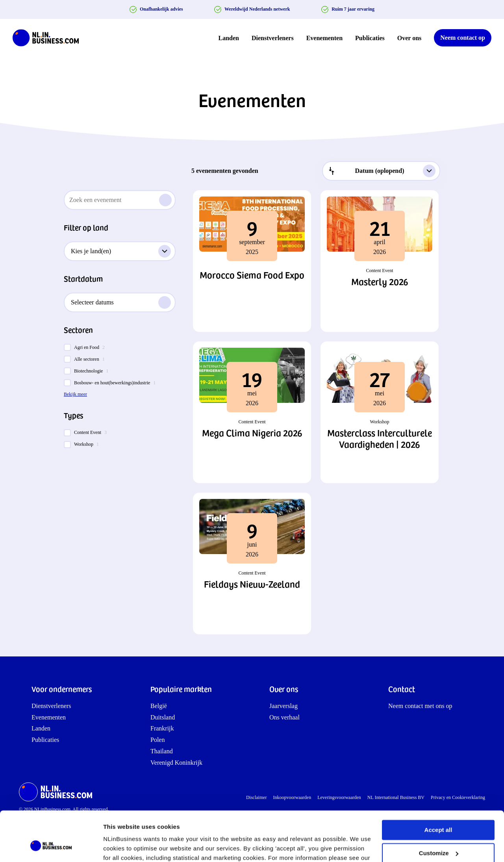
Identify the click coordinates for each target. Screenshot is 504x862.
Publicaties (370, 38)
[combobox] (381, 171)
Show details (121, 846)
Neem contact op (463, 38)
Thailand (162, 751)
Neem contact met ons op (420, 706)
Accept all (438, 787)
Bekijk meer (75, 394)
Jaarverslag (283, 706)
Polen (157, 740)
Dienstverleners (273, 38)
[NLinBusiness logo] (49, 38)
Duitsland (163, 717)
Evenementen (324, 38)
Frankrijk (162, 728)
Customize (439, 810)
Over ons (409, 38)
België (159, 706)
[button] (252, 261)
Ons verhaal (284, 717)
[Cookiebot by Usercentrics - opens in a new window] (51, 847)
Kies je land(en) (121, 251)
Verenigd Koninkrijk (176, 763)
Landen (229, 38)
